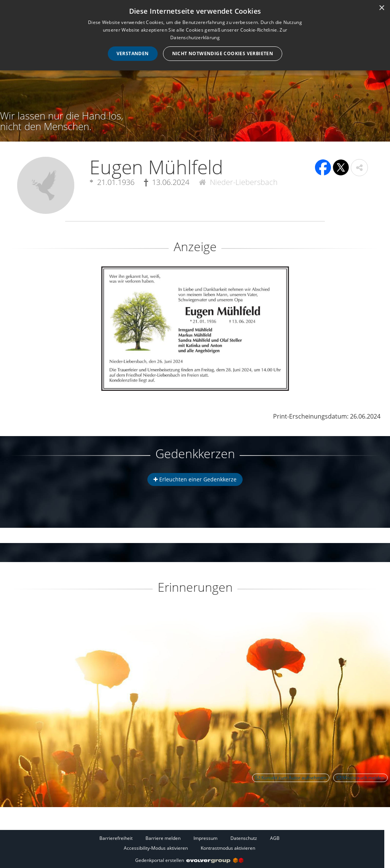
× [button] (381, 8)
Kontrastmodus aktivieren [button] (228, 848)
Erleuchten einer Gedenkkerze (195, 479)
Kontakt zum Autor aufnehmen (291, 778)
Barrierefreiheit (116, 838)
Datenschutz (244, 838)
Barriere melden (163, 838)
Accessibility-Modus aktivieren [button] (156, 848)
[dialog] (195, 35)
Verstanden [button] (133, 53)
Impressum (205, 838)
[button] (359, 168)
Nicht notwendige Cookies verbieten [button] (223, 53)
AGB (275, 838)
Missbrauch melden (360, 778)
